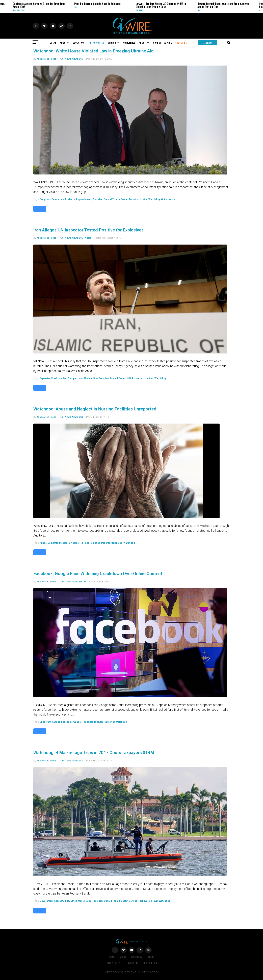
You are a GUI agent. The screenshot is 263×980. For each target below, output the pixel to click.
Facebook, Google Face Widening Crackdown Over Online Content (98, 574)
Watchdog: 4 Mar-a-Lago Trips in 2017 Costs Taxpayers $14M (94, 753)
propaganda (89, 722)
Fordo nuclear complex (64, 378)
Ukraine (143, 199)
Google (77, 722)
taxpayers (144, 901)
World (88, 238)
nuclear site (91, 378)
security (133, 199)
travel (154, 901)
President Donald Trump (106, 199)
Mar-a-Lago (85, 901)
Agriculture (19, 10)
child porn (46, 722)
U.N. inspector (135, 378)
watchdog (154, 199)
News (75, 59)
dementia (53, 543)
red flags (117, 543)
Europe (56, 722)
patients (106, 543)
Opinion (151, 957)
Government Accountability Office (58, 901)
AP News (66, 59)
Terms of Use (132, 963)
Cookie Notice (150, 963)
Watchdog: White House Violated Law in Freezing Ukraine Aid (94, 51)
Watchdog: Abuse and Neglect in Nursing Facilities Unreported (95, 409)
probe (124, 199)
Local (112, 957)
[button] (65, 43)
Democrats (58, 199)
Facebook (67, 722)
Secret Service (129, 901)
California (137, 957)
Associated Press (46, 59)
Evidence (70, 199)
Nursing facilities (90, 543)
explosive (45, 378)
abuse (43, 543)
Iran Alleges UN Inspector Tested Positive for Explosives (88, 230)
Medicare (64, 543)
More (40, 209)
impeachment (84, 199)
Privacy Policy (113, 963)
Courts (140, 10)
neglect (75, 543)
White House (168, 199)
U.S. (76, 7)
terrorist (110, 722)
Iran (81, 378)
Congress (45, 199)
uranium (149, 378)
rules (100, 722)
